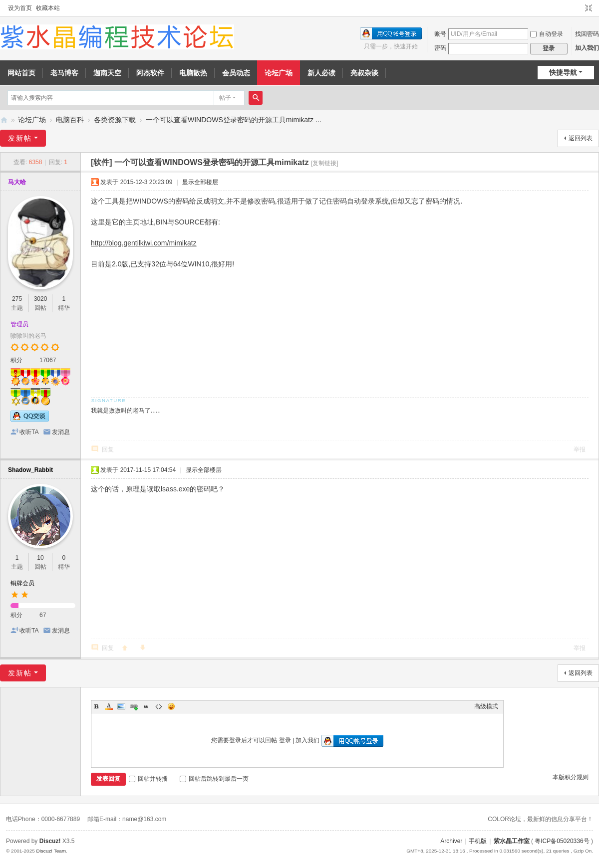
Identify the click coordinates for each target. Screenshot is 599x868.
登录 (285, 740)
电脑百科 (70, 120)
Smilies (171, 706)
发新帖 (20, 138)
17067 (48, 360)
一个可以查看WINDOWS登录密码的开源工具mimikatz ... (234, 120)
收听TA (29, 432)
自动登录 (547, 34)
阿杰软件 (150, 73)
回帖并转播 (148, 779)
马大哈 (17, 182)
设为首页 (20, 8)
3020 (41, 299)
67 (43, 615)
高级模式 (486, 706)
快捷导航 (563, 72)
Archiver (451, 841)
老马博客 (64, 73)
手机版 (478, 841)
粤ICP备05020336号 (562, 841)
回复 (108, 449)
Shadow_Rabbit (30, 470)
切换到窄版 (589, 8)
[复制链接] (325, 163)
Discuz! (50, 841)
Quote (146, 706)
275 (17, 299)
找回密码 (587, 34)
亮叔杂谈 (364, 73)
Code (159, 706)
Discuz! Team (51, 851)
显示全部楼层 (200, 182)
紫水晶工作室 (512, 841)
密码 (440, 48)
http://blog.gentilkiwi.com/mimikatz (144, 243)
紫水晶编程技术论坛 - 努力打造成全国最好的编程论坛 (4, 120)
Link (134, 706)
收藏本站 (48, 8)
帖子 (225, 98)
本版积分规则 (571, 777)
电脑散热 (193, 73)
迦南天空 (107, 73)
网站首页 (21, 73)
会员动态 (236, 73)
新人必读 (321, 73)
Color (109, 706)
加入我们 (587, 48)
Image (121, 706)
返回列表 (581, 138)
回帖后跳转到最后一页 (214, 779)
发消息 (61, 432)
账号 (440, 34)
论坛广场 (279, 73)
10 (40, 558)
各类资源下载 (115, 120)
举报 (580, 449)
